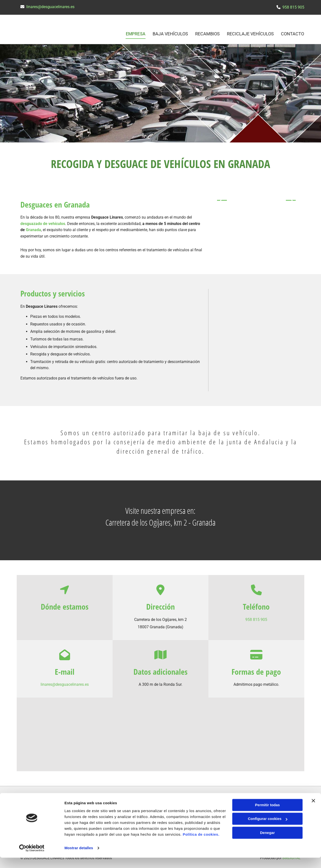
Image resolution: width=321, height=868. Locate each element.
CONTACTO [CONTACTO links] (293, 34)
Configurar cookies (268, 829)
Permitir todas (268, 815)
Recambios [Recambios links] (207, 34)
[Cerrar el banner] (313, 811)
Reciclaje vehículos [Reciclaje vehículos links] (250, 34)
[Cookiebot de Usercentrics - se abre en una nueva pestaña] (32, 858)
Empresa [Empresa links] (135, 34)
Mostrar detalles (79, 858)
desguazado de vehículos (43, 223)
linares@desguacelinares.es (50, 7)
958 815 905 (293, 7)
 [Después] (291, 200)
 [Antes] (222, 200)
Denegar (267, 843)
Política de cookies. (201, 845)
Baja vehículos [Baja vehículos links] (170, 34)
